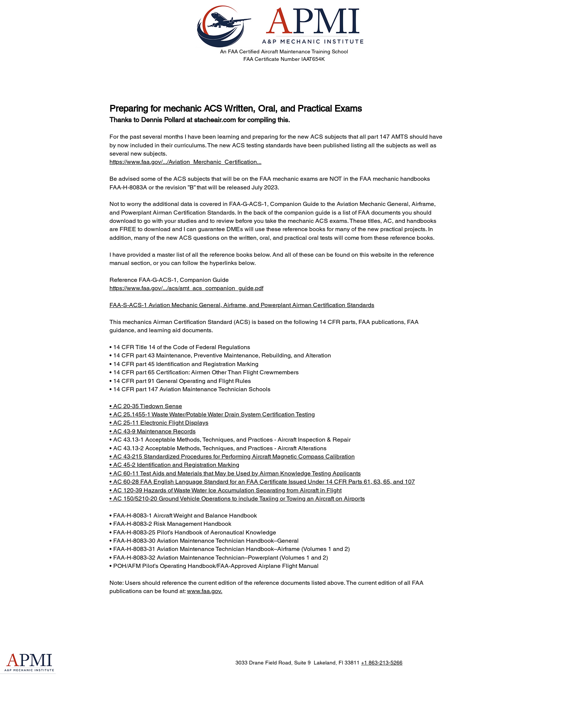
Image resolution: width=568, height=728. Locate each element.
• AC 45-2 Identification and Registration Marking (174, 465)
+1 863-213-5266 (382, 663)
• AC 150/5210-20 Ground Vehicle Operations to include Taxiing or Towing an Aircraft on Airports (237, 499)
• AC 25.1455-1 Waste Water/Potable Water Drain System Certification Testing (212, 414)
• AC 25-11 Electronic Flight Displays (159, 423)
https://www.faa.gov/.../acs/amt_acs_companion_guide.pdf (186, 288)
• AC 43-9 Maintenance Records (153, 431)
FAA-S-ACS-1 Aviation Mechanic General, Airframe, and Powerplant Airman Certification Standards (242, 305)
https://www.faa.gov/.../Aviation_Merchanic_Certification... (185, 162)
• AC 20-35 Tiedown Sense (146, 406)
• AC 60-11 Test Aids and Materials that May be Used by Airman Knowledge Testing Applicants (235, 473)
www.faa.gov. (205, 591)
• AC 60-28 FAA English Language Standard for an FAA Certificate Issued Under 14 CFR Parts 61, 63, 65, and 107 (262, 482)
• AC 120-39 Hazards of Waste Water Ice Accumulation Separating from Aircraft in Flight (226, 490)
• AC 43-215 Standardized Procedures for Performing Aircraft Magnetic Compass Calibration (232, 456)
